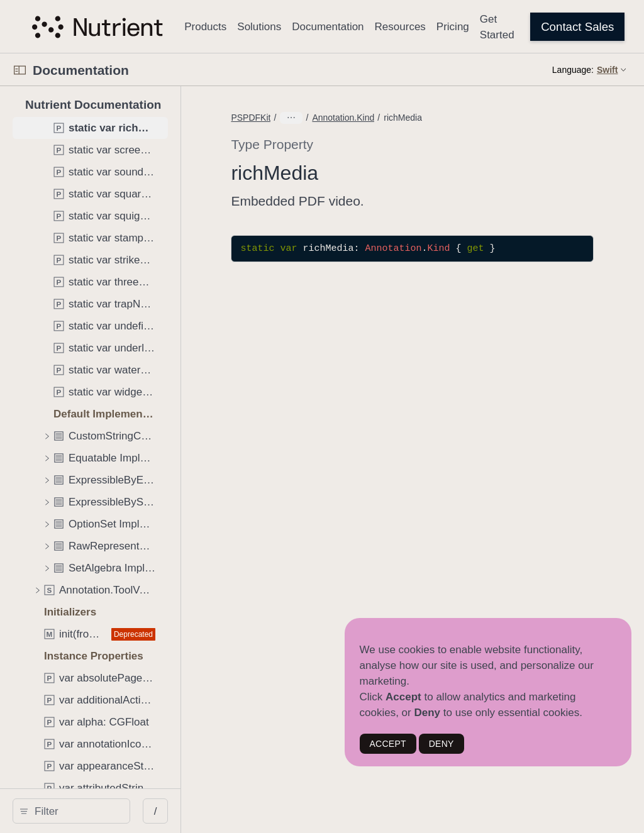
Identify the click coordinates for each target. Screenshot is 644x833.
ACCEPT (388, 744)
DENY (441, 744)
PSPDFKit (322, 118)
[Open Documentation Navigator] (20, 70)
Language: (573, 70)
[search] (107, 811)
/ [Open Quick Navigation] (226, 811)
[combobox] (111, 811)
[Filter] (111, 811)
